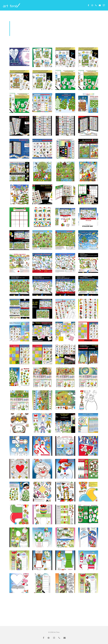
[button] (104, 5)
